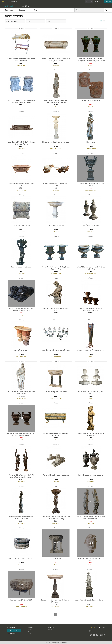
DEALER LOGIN (14, 629)
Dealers (50, 628)
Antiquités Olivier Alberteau (56, 148)
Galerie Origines (21, 148)
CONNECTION (108, 1)
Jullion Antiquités (91, 564)
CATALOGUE (9, 6)
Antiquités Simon (21, 439)
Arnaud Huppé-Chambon (91, 107)
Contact (91, 631)
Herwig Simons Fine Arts (91, 439)
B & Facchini (91, 65)
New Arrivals (9, 10)
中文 (100, 1)
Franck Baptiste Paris (21, 190)
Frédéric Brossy (21, 231)
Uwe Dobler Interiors (56, 107)
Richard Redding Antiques (91, 190)
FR (96, 1)
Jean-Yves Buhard (21, 107)
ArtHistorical (56, 65)
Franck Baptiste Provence (56, 356)
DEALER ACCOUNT (12, 626)
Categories (30, 628)
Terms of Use (47, 641)
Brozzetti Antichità (21, 65)
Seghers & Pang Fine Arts (21, 605)
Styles (29, 630)
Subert (91, 397)
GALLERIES (25, 6)
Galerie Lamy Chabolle (91, 314)
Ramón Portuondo (55, 605)
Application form (12, 632)
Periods (30, 633)
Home (91, 629)
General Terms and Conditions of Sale (59, 641)
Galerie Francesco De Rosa (56, 397)
